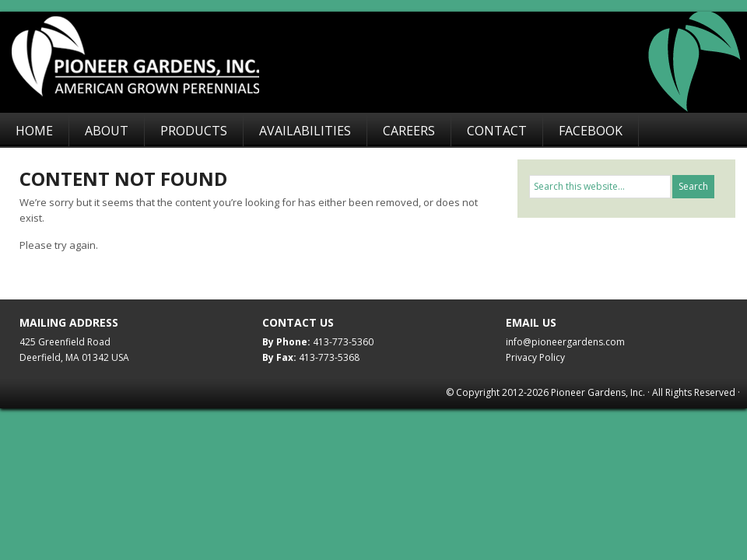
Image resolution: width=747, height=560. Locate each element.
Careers (409, 131)
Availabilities (305, 131)
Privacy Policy (535, 357)
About (107, 131)
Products (194, 131)
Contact (497, 131)
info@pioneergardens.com (565, 342)
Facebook (591, 131)
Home (34, 131)
